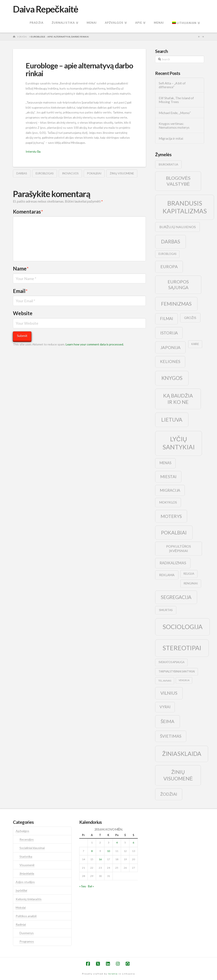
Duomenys (27, 933)
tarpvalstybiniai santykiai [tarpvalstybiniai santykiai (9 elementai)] (177, 672)
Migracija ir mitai (171, 138)
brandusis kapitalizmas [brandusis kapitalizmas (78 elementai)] (185, 207)
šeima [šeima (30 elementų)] (168, 721)
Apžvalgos (22, 831)
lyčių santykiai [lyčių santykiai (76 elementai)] (179, 443)
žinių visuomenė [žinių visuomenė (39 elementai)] (178, 775)
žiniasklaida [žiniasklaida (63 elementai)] (182, 754)
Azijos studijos (25, 882)
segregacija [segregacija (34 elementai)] (176, 597)
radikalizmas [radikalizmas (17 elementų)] (173, 563)
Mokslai (21, 908)
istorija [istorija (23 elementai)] (169, 333)
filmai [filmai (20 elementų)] (167, 319)
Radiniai (21, 924)
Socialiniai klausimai (32, 848)
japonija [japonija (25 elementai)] (170, 347)
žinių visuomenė (122, 173)
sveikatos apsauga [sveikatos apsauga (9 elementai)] (171, 662)
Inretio (113, 974)
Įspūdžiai (21, 890)
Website (23, 313)
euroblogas (45, 173)
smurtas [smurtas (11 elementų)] (166, 610)
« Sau (83, 886)
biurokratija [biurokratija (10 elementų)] (168, 164)
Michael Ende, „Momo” (175, 113)
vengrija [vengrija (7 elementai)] (184, 680)
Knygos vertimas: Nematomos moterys (174, 126)
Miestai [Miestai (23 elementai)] (168, 477)
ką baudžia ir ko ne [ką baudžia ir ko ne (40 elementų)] (178, 399)
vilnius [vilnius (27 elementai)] (169, 693)
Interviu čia (33, 151)
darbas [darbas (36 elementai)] (171, 242)
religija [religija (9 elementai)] (189, 574)
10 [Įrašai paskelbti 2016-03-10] (108, 851)
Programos (27, 941)
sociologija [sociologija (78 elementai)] (183, 627)
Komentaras (28, 212)
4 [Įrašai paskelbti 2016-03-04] (117, 843)
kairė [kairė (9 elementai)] (195, 344)
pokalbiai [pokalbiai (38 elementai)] (174, 533)
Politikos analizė (26, 916)
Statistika (26, 856)
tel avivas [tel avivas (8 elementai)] (165, 681)
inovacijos (70, 173)
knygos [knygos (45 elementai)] (172, 378)
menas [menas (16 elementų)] (166, 463)
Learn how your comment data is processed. (95, 344)
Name (21, 268)
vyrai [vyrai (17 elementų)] (165, 707)
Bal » (91, 886)
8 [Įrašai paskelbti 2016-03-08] (92, 851)
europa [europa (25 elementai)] (169, 266)
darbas (22, 173)
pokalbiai (94, 173)
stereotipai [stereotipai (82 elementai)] (182, 648)
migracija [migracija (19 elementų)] (170, 490)
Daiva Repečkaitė (45, 9)
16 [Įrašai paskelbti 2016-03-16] (100, 859)
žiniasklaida (27, 873)
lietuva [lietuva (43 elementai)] (172, 420)
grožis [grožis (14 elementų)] (190, 318)
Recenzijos (27, 839)
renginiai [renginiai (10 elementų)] (191, 583)
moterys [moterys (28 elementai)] (171, 516)
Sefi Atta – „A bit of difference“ (172, 85)
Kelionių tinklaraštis (29, 899)
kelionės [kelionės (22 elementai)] (170, 361)
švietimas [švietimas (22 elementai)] (171, 736)
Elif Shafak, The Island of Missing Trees (176, 100)
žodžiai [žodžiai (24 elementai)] (169, 794)
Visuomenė (27, 865)
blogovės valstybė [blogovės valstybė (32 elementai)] (178, 181)
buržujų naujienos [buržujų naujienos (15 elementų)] (178, 227)
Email (20, 291)
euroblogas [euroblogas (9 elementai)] (167, 254)
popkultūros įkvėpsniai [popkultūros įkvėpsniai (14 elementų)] (178, 548)
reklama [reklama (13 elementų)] (167, 575)
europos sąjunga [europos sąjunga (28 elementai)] (178, 284)
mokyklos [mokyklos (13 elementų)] (168, 502)
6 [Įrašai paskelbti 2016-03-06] (133, 843)
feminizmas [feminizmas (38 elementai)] (176, 304)
